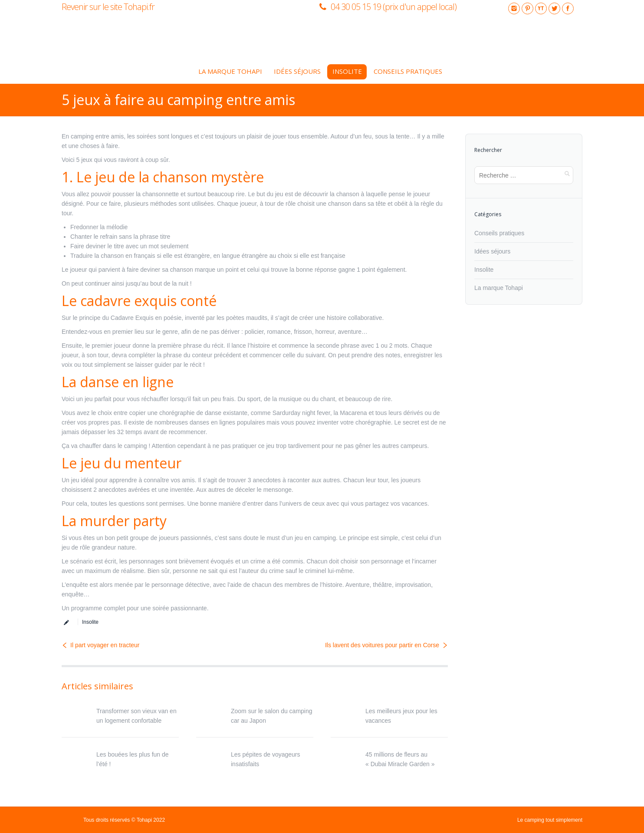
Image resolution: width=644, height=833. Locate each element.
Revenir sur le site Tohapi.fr (108, 7)
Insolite (90, 622)
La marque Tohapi (499, 288)
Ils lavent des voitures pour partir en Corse (382, 645)
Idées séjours (492, 251)
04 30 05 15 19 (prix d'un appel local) (394, 7)
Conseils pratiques (499, 233)
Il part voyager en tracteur (105, 645)
